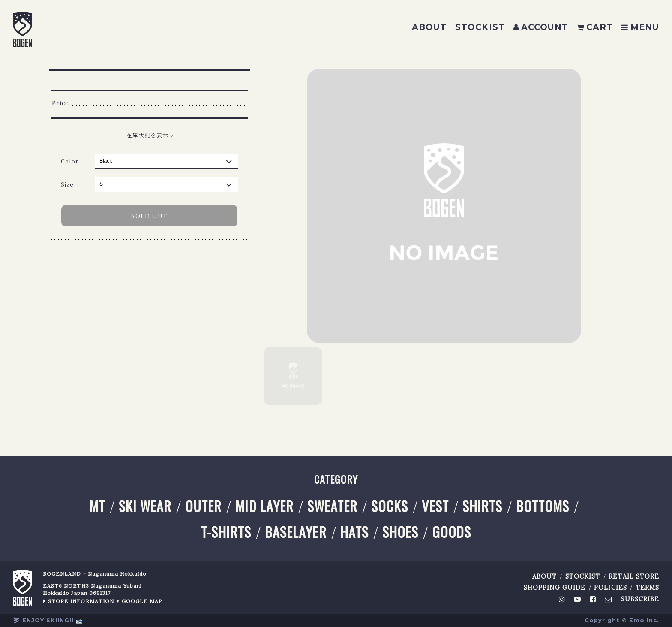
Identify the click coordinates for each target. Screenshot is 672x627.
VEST (435, 506)
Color (70, 161)
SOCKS (390, 506)
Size (67, 184)
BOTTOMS (543, 506)
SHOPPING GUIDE (555, 588)
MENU (640, 27)
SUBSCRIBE (640, 599)
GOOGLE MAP (142, 601)
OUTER (203, 506)
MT (97, 506)
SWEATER (332, 506)
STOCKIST (480, 27)
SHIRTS (482, 506)
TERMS (647, 588)
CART (595, 27)
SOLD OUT (149, 216)
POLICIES (610, 588)
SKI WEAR (145, 506)
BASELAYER (295, 532)
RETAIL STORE (634, 577)
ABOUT (429, 27)
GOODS (451, 532)
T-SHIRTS (226, 532)
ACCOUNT (541, 27)
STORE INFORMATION (81, 601)
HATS (354, 532)
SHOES (400, 532)
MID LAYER (264, 506)
